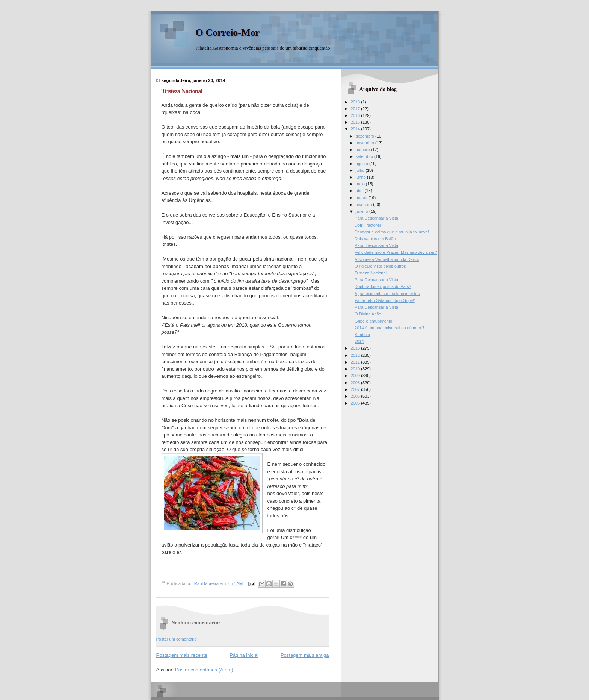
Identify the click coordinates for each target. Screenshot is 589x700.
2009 (356, 376)
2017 (356, 109)
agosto (362, 164)
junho (361, 177)
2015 (356, 122)
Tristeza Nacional (371, 273)
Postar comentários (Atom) (204, 670)
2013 (356, 348)
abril (360, 191)
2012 (356, 355)
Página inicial (244, 655)
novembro (365, 143)
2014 (356, 129)
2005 (356, 403)
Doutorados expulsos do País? (383, 286)
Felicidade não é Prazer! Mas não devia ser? (396, 252)
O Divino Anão (368, 314)
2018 (356, 102)
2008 (356, 383)
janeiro (362, 211)
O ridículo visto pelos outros (380, 266)
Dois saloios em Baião (375, 239)
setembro (365, 156)
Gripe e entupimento (373, 321)
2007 (356, 389)
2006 (356, 396)
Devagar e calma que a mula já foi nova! (392, 232)
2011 (356, 362)
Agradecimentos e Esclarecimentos (387, 294)
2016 (356, 115)
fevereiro (364, 205)
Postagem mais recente (182, 655)
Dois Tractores (368, 225)
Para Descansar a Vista (376, 218)
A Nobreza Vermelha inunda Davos (387, 259)
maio (361, 184)
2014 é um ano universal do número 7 (390, 328)
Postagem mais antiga (305, 655)
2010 (356, 369)
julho (361, 170)
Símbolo (362, 335)
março (362, 198)
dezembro (365, 136)
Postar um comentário (177, 639)
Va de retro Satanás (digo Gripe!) (385, 300)
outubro (363, 150)
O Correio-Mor (228, 33)
